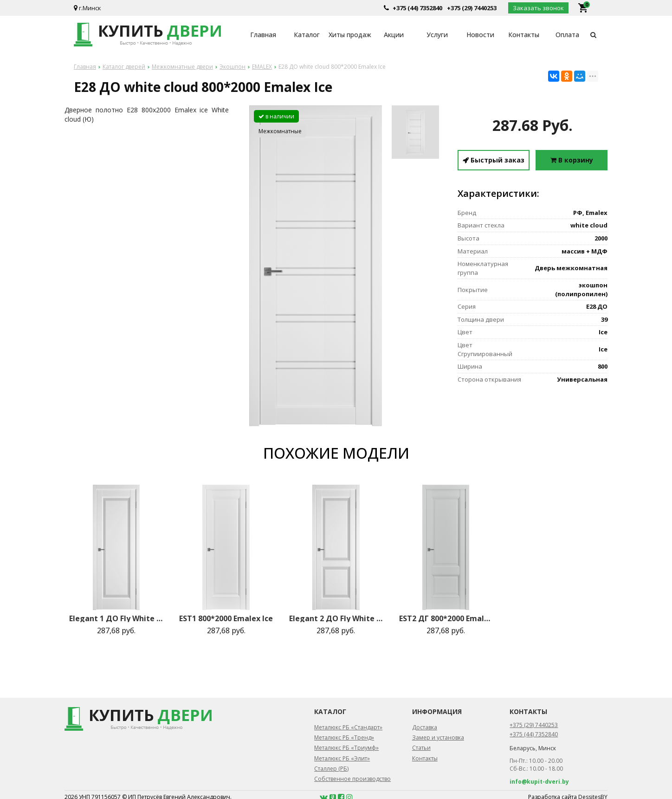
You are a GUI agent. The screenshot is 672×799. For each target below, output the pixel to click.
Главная (263, 35)
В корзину (572, 160)
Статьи (421, 748)
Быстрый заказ (494, 160)
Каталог (307, 35)
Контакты (524, 35)
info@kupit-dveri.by (539, 782)
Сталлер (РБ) (331, 769)
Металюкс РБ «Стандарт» (348, 727)
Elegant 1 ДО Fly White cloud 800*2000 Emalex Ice (116, 618)
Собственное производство (352, 779)
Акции (394, 35)
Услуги (437, 35)
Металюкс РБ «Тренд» (344, 737)
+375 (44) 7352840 (417, 8)
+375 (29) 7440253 (472, 8)
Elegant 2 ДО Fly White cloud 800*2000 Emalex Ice (336, 618)
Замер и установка (438, 737)
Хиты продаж (350, 35)
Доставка (425, 727)
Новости (480, 35)
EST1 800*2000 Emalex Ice (226, 618)
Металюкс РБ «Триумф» (346, 748)
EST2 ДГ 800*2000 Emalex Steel (446, 618)
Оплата (567, 35)
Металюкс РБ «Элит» (342, 758)
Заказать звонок (538, 8)
